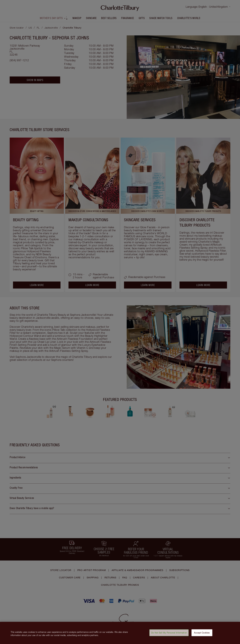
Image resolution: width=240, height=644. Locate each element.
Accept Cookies (202, 634)
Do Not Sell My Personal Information (169, 634)
